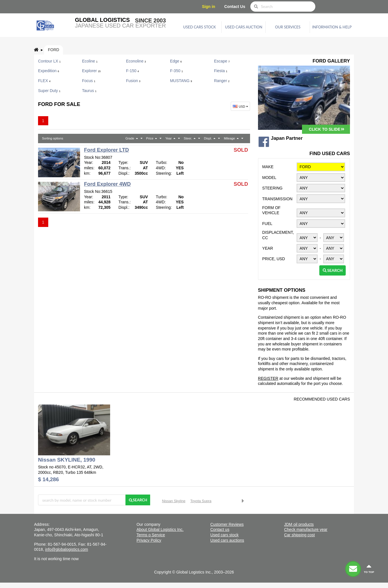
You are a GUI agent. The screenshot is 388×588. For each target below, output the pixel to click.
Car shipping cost (299, 535)
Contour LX (49, 61)
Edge (176, 61)
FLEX (44, 81)
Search (333, 270)
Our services (288, 27)
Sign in (209, 7)
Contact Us (235, 7)
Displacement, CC (278, 235)
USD (241, 106)
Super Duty (49, 91)
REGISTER (268, 378)
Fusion (133, 81)
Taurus (89, 91)
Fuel (267, 224)
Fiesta (221, 71)
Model (269, 178)
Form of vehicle (271, 210)
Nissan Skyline (174, 501)
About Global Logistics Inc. (160, 529)
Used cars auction (244, 27)
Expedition (49, 71)
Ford (54, 50)
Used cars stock (199, 27)
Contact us (220, 529)
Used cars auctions (227, 540)
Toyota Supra (201, 501)
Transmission (277, 199)
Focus (89, 81)
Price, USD (274, 259)
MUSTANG (181, 81)
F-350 (176, 71)
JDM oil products (299, 524)
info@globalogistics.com (67, 549)
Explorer (91, 71)
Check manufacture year (306, 529)
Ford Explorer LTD (106, 150)
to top (369, 569)
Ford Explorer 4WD (107, 184)
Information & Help (332, 27)
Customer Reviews (227, 524)
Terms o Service (151, 535)
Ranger (222, 81)
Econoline (136, 61)
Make (268, 167)
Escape (222, 61)
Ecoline (90, 61)
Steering (272, 188)
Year (268, 248)
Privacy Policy (149, 540)
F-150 (132, 71)
